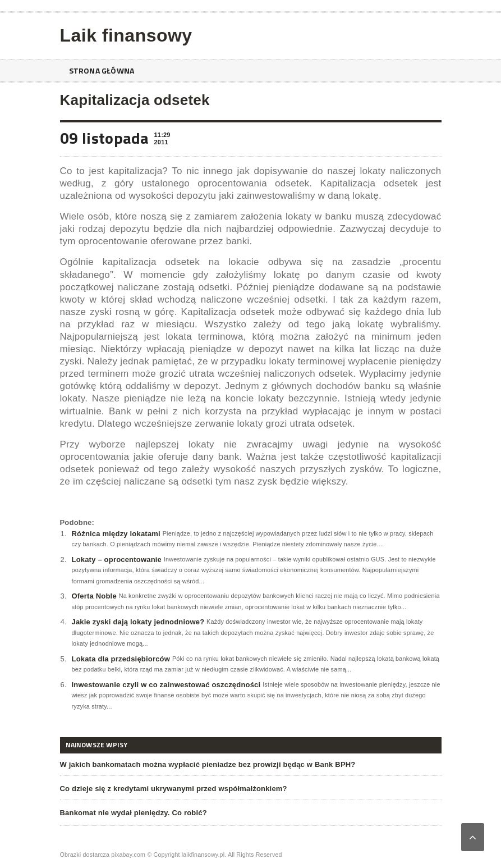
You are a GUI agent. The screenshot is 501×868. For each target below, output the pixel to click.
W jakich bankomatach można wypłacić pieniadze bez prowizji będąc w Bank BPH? (208, 764)
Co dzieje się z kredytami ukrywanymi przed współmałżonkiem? (174, 789)
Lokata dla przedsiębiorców (121, 659)
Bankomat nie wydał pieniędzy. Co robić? (134, 813)
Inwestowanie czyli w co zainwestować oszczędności (166, 685)
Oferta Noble (94, 596)
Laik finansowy (126, 35)
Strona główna (102, 70)
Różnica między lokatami (116, 534)
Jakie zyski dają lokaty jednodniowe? (138, 622)
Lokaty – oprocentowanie (117, 559)
